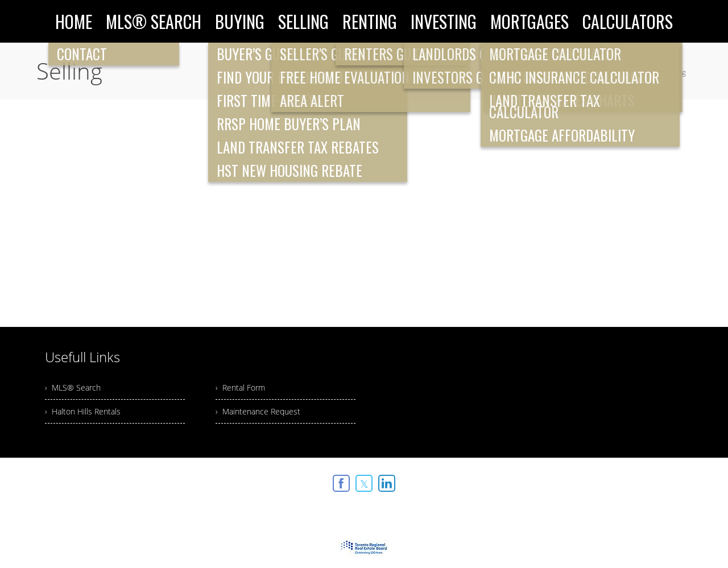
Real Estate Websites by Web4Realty (568, 480)
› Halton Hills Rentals (83, 411)
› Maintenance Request (258, 411)
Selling (675, 72)
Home (643, 72)
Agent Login (662, 480)
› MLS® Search (73, 387)
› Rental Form (240, 387)
